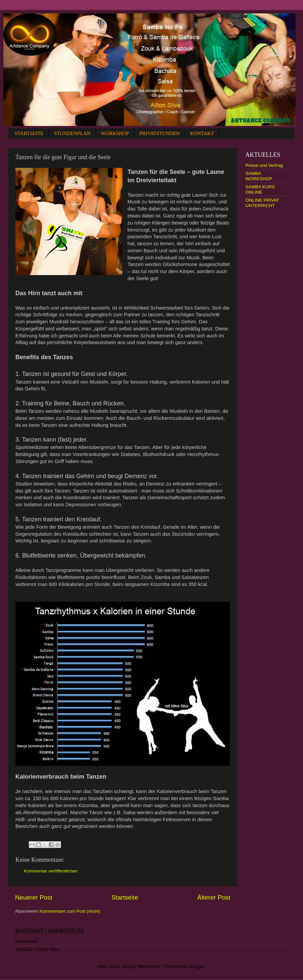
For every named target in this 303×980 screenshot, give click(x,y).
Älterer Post (214, 897)
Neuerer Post (34, 897)
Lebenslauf (26, 941)
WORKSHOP (115, 133)
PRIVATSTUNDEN (160, 133)
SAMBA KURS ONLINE (260, 189)
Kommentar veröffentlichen (51, 871)
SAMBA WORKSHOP (259, 176)
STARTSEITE (29, 133)
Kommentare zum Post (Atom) (70, 911)
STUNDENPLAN (72, 133)
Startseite (125, 897)
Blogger (197, 966)
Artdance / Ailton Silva (37, 949)
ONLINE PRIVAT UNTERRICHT (262, 203)
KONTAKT (202, 133)
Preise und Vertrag (264, 165)
